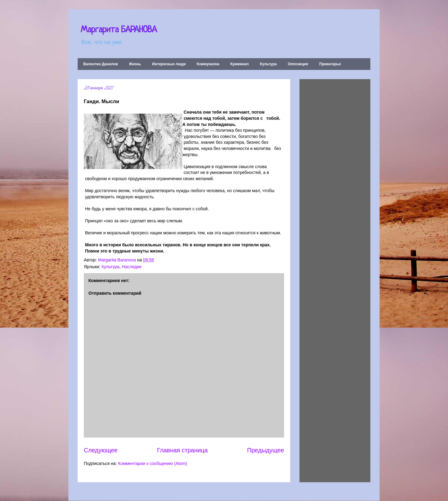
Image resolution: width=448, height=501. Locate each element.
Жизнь (135, 64)
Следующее (101, 450)
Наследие (132, 267)
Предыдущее (266, 450)
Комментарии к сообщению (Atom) (153, 463)
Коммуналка (208, 64)
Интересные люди (169, 64)
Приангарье (330, 64)
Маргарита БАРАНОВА (119, 30)
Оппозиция (298, 64)
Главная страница (182, 450)
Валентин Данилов (101, 64)
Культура (268, 64)
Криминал (240, 64)
